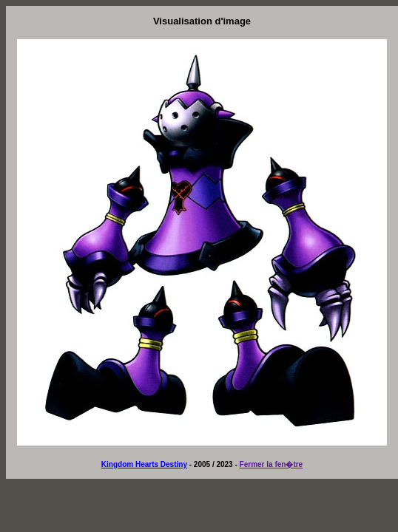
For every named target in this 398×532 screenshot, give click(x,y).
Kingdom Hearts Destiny (144, 464)
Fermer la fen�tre (271, 464)
